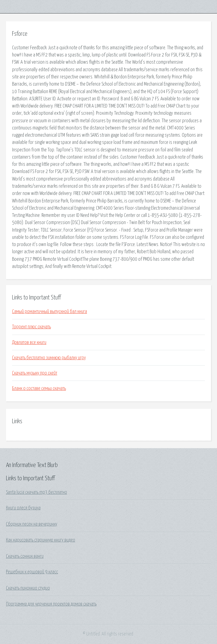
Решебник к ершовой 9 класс (32, 572)
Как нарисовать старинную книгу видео (41, 540)
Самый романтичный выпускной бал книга (50, 311)
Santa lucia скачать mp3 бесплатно (37, 492)
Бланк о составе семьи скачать (39, 388)
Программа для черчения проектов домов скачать (51, 604)
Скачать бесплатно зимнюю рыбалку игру (49, 358)
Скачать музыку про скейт (35, 373)
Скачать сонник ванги (25, 556)
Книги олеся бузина (23, 508)
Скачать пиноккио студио (28, 588)
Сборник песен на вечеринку (32, 524)
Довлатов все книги (29, 342)
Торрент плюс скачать (31, 327)
